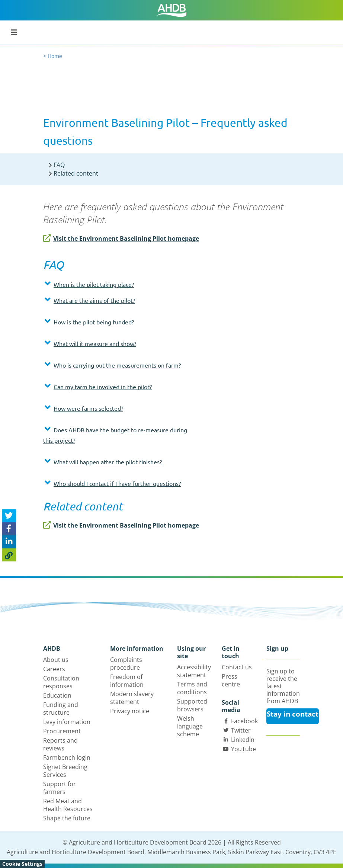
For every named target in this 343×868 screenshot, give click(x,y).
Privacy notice (130, 711)
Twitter (241, 730)
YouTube (243, 749)
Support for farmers (60, 788)
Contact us (237, 667)
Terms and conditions (192, 688)
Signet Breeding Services (65, 771)
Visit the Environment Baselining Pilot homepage (121, 238)
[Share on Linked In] (9, 542)
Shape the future (67, 818)
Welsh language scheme (190, 726)
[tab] (116, 286)
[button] (116, 284)
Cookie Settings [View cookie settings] (22, 864)
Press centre (231, 680)
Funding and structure (61, 709)
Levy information (67, 722)
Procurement (62, 731)
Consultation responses (61, 682)
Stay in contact (293, 714)
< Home (53, 56)
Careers (54, 669)
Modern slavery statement (132, 698)
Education (57, 695)
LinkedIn (243, 740)
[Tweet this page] (9, 516)
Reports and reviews (60, 744)
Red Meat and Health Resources (68, 805)
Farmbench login (67, 758)
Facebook (244, 721)
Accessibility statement (194, 671)
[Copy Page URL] (9, 555)
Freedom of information (127, 681)
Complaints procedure (126, 664)
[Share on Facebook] (9, 529)
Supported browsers (192, 705)
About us (56, 660)
